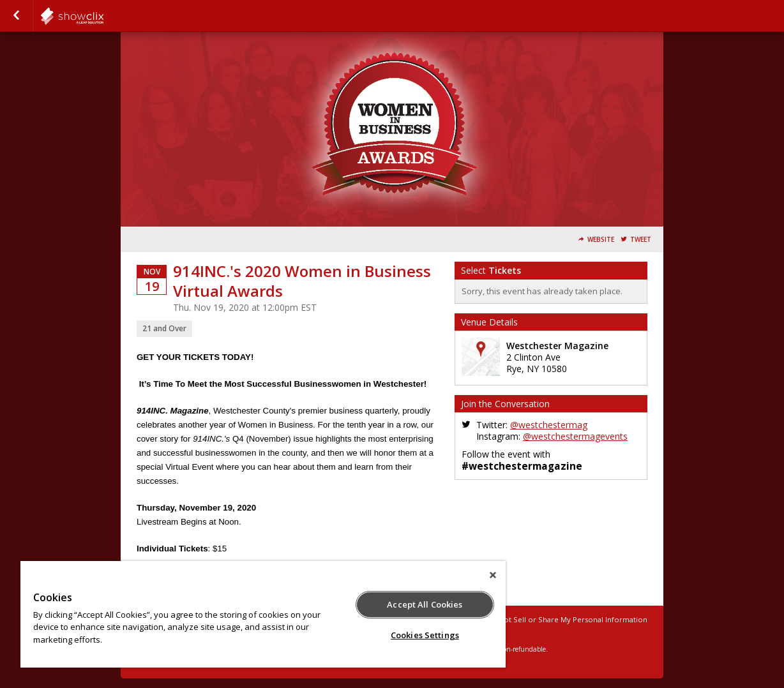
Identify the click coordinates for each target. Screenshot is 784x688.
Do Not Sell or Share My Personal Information (567, 619)
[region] (263, 614)
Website (601, 240)
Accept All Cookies (425, 604)
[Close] (493, 575)
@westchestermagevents (575, 436)
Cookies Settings (425, 635)
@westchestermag (549, 425)
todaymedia (103, 16)
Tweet (641, 240)
